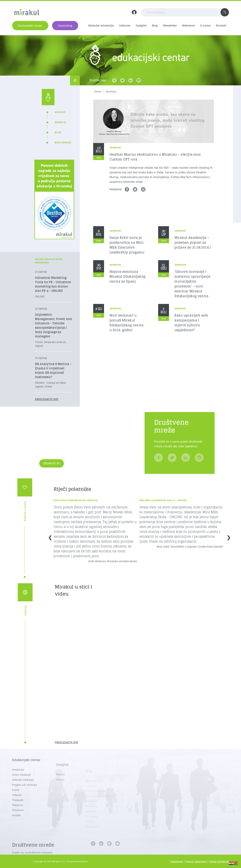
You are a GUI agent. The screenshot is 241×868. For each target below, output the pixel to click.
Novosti (60, 112)
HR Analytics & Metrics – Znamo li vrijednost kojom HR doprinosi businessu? (53, 370)
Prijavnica (18, 815)
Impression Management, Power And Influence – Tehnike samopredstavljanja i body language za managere (53, 325)
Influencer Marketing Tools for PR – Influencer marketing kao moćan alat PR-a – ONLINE (53, 284)
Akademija (18, 779)
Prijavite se (52, 463)
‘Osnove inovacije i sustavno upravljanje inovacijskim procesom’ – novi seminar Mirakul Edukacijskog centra (192, 284)
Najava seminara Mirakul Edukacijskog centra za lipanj (127, 277)
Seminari (115, 148)
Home (98, 92)
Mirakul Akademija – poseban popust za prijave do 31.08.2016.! (193, 243)
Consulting (65, 26)
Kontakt (221, 25)
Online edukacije (22, 784)
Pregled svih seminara (25, 795)
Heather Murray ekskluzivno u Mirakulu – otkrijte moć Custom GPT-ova (155, 157)
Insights (141, 25)
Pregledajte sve (47, 399)
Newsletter (170, 25)
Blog (155, 25)
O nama (205, 25)
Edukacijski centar (30, 26)
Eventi (16, 800)
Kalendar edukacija (101, 25)
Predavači (18, 810)
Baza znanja (63, 143)
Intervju (60, 122)
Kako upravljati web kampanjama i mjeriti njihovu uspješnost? (191, 323)
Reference (189, 25)
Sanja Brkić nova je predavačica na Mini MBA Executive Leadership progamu (127, 245)
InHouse (125, 25)
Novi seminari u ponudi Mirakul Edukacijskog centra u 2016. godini (126, 323)
